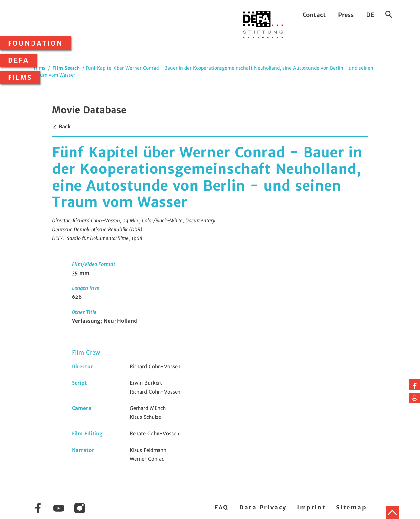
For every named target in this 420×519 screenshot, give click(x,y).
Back (61, 127)
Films (20, 78)
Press (346, 15)
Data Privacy (263, 507)
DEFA (18, 60)
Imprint (311, 507)
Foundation (35, 43)
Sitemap (351, 507)
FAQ (221, 507)
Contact (314, 15)
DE (370, 15)
